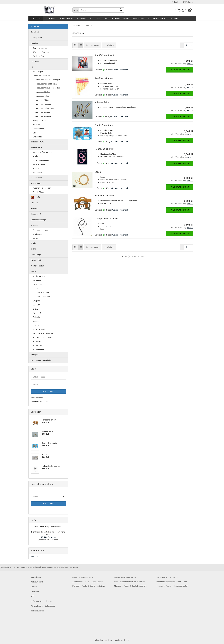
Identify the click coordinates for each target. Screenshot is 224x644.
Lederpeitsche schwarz (106, 219)
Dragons (36, 301)
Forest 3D (37, 313)
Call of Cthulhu (39, 284)
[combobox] (92, 45)
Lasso (98, 172)
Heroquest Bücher (42, 92)
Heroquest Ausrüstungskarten (47, 88)
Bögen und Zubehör (41, 160)
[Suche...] (76, 10)
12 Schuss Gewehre (41, 52)
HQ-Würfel (37, 125)
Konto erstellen (37, 398)
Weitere (175, 19)
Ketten (35, 238)
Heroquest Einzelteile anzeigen (48, 80)
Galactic (36, 317)
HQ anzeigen (38, 72)
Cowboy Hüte (67, 19)
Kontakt (34, 587)
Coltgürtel (50, 19)
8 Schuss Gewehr (40, 56)
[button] (75, 45)
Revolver (34, 208)
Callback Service (37, 611)
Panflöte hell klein (104, 78)
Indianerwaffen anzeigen (43, 152)
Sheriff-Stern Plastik (105, 55)
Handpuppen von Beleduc (41, 360)
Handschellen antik (104, 196)
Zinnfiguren (35, 355)
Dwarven (36, 305)
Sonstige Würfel (39, 329)
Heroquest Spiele (40, 121)
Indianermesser (39, 164)
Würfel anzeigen (39, 276)
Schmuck (35, 225)
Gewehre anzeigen (40, 48)
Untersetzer (38, 137)
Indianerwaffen (141, 19)
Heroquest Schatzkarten (45, 108)
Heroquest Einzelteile (42, 76)
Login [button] (175, 2)
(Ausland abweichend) (120, 70)
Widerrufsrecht (37, 582)
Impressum (35, 591)
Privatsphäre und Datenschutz (43, 606)
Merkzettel (188, 2)
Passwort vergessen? (39, 402)
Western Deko (36, 260)
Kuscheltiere (36, 183)
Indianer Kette (102, 102)
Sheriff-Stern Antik (104, 125)
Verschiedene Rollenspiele (44, 333)
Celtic (35, 289)
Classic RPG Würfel (41, 293)
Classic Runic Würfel (41, 297)
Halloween (96, 19)
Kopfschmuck (160, 19)
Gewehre (82, 19)
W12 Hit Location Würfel (43, 337)
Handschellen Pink (104, 149)
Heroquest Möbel (42, 100)
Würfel (33, 272)
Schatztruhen (38, 129)
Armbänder (37, 234)
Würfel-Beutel (38, 341)
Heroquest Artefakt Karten (46, 84)
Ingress (36, 321)
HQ (107, 19)
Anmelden (48, 392)
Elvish (35, 309)
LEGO (35, 197)
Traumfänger (36, 255)
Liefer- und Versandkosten (41, 601)
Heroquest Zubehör (43, 116)
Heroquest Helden (42, 96)
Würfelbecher (38, 350)
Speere (36, 168)
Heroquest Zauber (42, 112)
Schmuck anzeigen (41, 230)
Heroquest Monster (43, 104)
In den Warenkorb (180, 70)
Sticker (34, 249)
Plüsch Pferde (39, 192)
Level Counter (38, 325)
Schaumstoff (36, 214)
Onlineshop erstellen (102, 640)
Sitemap (34, 556)
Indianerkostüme (121, 19)
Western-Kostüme (38, 266)
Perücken (35, 203)
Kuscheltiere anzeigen (42, 188)
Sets (35, 133)
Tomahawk (37, 173)
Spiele (33, 243)
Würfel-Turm (38, 346)
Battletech (37, 280)
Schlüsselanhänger (39, 220)
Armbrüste (37, 156)
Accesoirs (36, 19)
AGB (32, 596)
